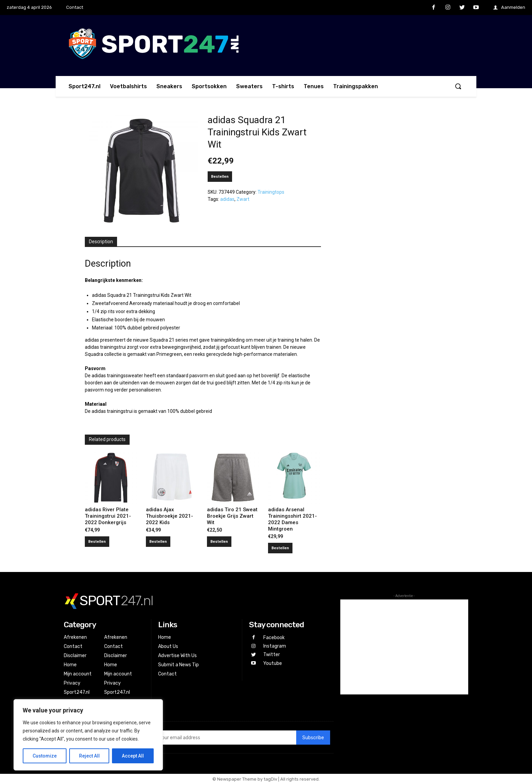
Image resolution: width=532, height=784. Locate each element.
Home (70, 665)
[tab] (101, 242)
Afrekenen (75, 637)
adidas (227, 199)
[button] (458, 86)
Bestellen (220, 177)
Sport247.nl (77, 692)
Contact (73, 646)
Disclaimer (75, 656)
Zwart (243, 199)
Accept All (133, 756)
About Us (168, 646)
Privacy (72, 683)
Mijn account (78, 674)
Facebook (274, 638)
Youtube (273, 663)
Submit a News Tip (178, 665)
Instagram (275, 646)
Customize (45, 756)
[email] (225, 738)
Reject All (89, 756)
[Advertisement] (404, 647)
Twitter (272, 655)
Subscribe (313, 738)
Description (101, 242)
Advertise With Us (177, 656)
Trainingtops (271, 192)
